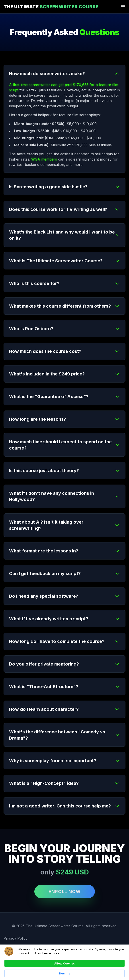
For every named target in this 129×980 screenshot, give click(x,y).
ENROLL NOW (65, 892)
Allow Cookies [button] (65, 963)
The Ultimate (51, 7)
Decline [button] (65, 973)
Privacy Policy (16, 938)
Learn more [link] (51, 953)
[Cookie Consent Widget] (64, 962)
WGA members (44, 159)
